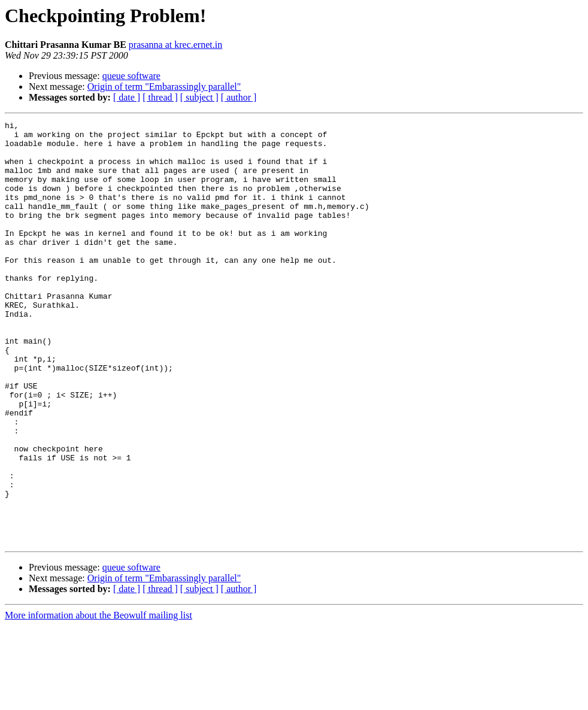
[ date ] (127, 97)
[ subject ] (199, 97)
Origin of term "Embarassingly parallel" (164, 87)
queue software (131, 76)
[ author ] (239, 97)
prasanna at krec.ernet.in (175, 45)
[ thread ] (160, 97)
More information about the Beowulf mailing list (98, 700)
